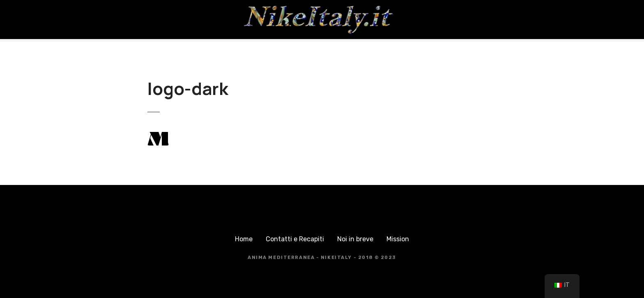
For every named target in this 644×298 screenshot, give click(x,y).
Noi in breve (355, 239)
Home (244, 239)
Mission (398, 239)
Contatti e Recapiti (295, 239)
